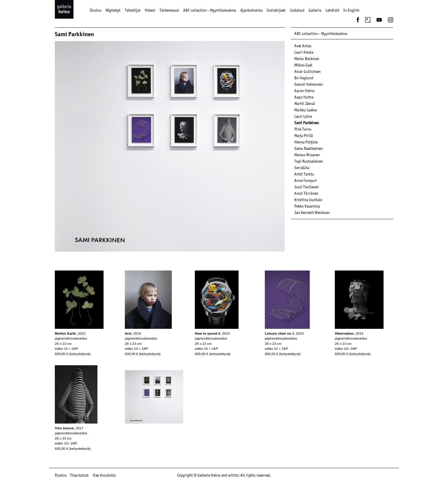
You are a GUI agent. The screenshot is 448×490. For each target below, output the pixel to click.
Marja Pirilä (303, 136)
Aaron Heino (304, 91)
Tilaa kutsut (79, 475)
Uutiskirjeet (276, 10)
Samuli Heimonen (308, 84)
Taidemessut (169, 10)
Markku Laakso (306, 110)
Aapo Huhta (304, 97)
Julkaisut (297, 10)
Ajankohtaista (251, 10)
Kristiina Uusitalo (308, 200)
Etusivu (96, 10)
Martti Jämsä (304, 103)
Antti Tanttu (304, 174)
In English (351, 10)
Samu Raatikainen (308, 148)
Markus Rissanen (307, 155)
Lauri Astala (304, 52)
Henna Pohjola (306, 142)
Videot (150, 10)
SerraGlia (302, 168)
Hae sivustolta (104, 475)
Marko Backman (307, 59)
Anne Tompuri (306, 180)
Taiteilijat (133, 10)
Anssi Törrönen (306, 193)
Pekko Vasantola (307, 206)
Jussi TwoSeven (307, 187)
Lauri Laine (303, 116)
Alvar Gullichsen (307, 71)
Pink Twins (303, 129)
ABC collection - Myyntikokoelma (210, 10)
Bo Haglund (304, 78)
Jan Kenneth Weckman (312, 212)
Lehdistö (332, 10)
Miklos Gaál (303, 65)
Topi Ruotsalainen (309, 161)
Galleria (315, 10)
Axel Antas (303, 46)
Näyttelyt (113, 10)
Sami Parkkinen (307, 123)
